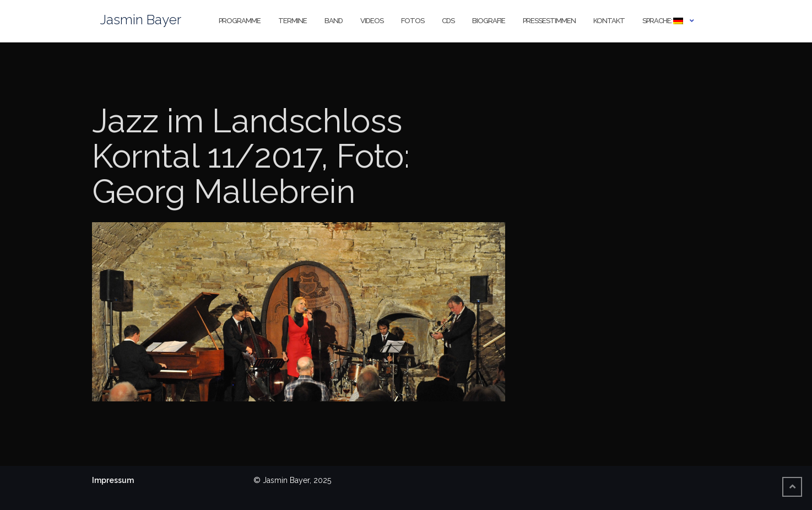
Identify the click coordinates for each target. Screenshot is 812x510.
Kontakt (609, 21)
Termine (293, 21)
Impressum (113, 480)
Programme (240, 21)
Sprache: (663, 21)
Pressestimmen (549, 21)
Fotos (413, 21)
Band (334, 21)
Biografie (489, 21)
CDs (448, 21)
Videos (372, 21)
